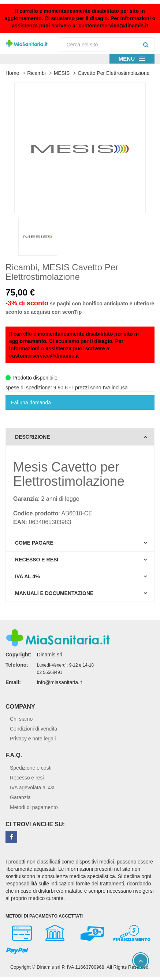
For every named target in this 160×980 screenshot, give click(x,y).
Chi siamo (21, 719)
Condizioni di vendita (34, 729)
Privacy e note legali (33, 739)
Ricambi (36, 73)
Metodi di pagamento (34, 807)
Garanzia (20, 797)
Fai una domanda (31, 403)
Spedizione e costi (31, 768)
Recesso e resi (27, 778)
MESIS (62, 73)
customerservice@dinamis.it (113, 26)
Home (12, 73)
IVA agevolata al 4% (33, 788)
